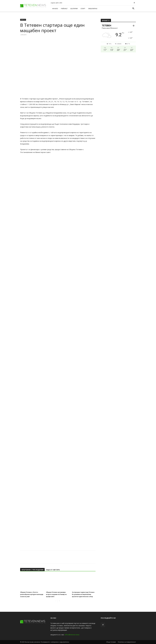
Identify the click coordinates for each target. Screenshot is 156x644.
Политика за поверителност (127, 642)
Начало (55, 9)
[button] (133, 9)
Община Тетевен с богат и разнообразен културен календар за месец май (32, 594)
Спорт (83, 9)
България (74, 9)
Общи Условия (111, 642)
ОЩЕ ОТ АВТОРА (53, 570)
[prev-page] (56, 601)
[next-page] (59, 601)
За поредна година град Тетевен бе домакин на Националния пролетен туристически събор (83, 594)
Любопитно (93, 9)
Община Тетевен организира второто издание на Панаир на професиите (56, 594)
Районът (64, 9)
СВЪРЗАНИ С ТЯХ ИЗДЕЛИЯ (32, 570)
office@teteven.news (72, 635)
